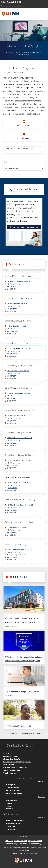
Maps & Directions (35, 841)
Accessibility (36, 844)
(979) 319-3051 (12, 331)
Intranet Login (33, 854)
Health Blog (20, 577)
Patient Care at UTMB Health (11, 2)
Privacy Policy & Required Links (18, 844)
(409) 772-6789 (12, 376)
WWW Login (23, 854)
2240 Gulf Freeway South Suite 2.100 (20, 438)
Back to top (24, 836)
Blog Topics (30, 733)
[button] (45, 11)
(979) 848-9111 (12, 287)
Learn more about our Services (24, 227)
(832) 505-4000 (12, 354)
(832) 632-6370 (12, 421)
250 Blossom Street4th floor (17, 415)
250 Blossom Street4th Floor (17, 304)
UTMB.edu (9, 841)
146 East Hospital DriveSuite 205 (19, 281)
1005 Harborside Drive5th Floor (18, 371)
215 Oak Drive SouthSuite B (17, 326)
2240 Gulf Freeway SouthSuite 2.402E (20, 505)
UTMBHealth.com (20, 841)
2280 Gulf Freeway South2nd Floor (19, 348)
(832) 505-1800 (12, 443)
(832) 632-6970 (12, 309)
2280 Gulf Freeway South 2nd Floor (19, 460)
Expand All (42, 781)
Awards (38, 733)
